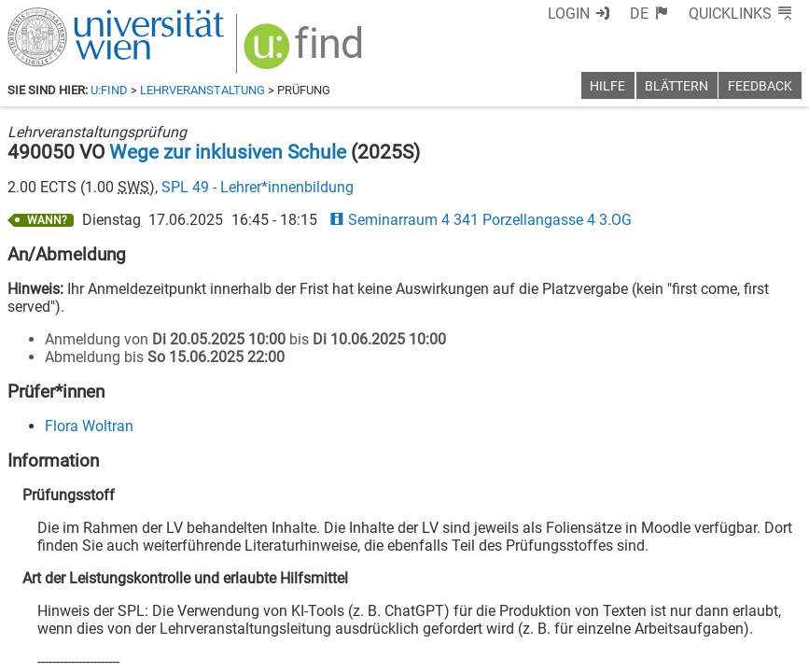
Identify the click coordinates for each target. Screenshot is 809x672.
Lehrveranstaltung (202, 90)
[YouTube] (711, 594)
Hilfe (607, 86)
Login (603, 14)
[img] (294, 48)
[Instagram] (771, 594)
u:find (109, 90)
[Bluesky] (652, 594)
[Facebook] (592, 594)
